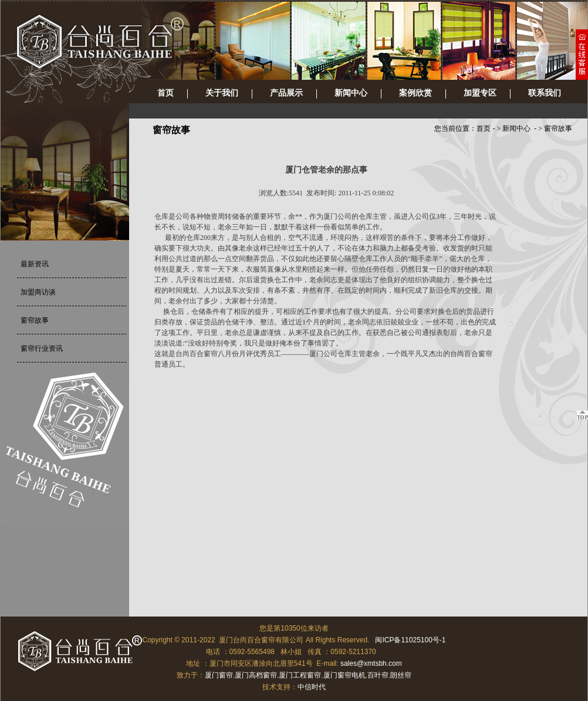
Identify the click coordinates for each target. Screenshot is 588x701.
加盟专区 (480, 93)
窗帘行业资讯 (42, 348)
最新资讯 (35, 264)
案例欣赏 (415, 93)
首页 (165, 93)
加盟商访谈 (38, 292)
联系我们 (545, 93)
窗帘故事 (35, 320)
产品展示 (286, 93)
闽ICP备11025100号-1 (410, 640)
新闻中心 (351, 93)
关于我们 (222, 93)
